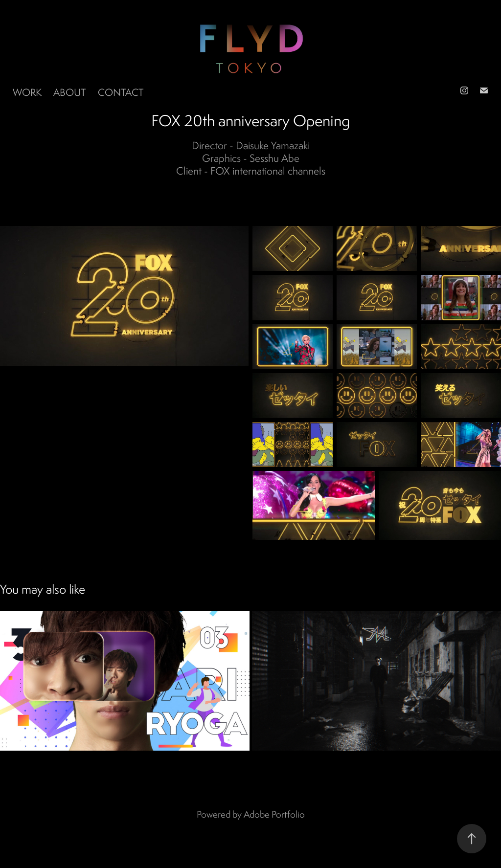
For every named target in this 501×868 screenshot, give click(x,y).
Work (27, 92)
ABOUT (69, 92)
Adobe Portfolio (274, 814)
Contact (121, 92)
